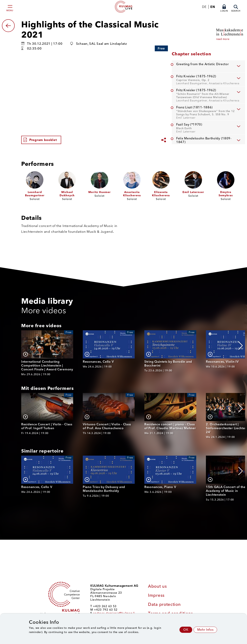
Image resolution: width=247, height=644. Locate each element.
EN (213, 7)
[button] (241, 346)
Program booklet (43, 140)
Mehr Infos (205, 630)
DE (204, 7)
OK (186, 630)
